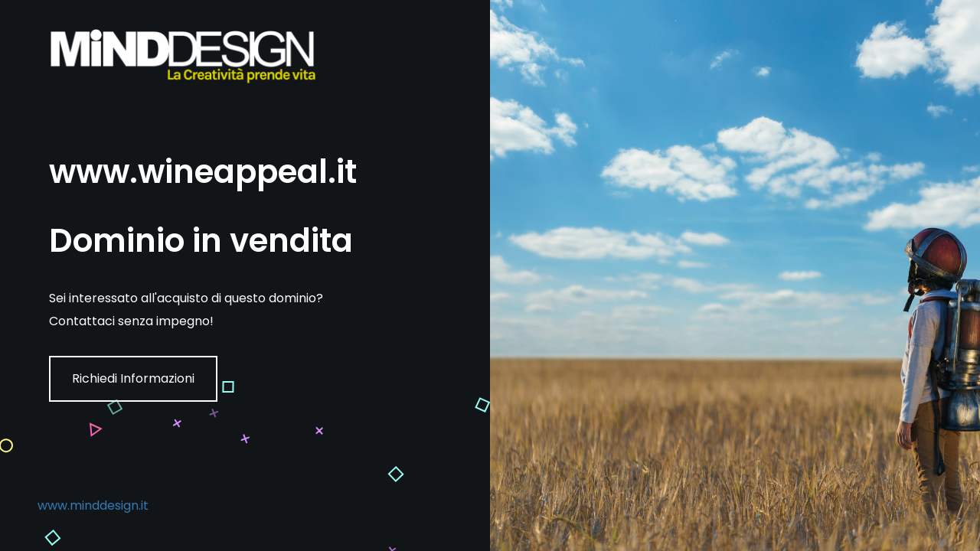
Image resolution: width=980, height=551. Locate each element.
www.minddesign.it (93, 505)
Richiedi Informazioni (133, 378)
